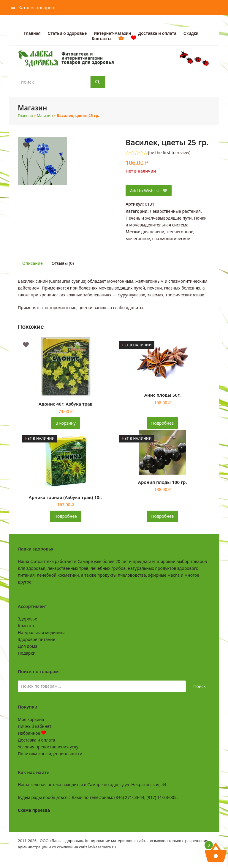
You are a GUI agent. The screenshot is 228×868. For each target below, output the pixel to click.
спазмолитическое (171, 238)
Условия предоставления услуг (49, 747)
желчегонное (180, 232)
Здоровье (27, 619)
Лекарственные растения (175, 211)
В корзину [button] (66, 423)
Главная (25, 115)
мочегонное (138, 238)
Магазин (45, 115)
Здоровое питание (37, 639)
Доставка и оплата (36, 740)
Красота (26, 626)
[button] (33, 7)
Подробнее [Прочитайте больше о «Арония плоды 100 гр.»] (162, 516)
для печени (153, 232)
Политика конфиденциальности (50, 754)
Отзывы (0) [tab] (63, 263)
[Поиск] (98, 82)
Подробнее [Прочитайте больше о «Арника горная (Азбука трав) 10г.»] (66, 516)
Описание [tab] (33, 263)
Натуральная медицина (42, 632)
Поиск (199, 686)
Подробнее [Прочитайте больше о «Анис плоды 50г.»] (162, 423)
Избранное (32, 733)
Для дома (28, 646)
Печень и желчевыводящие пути (159, 218)
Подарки (27, 653)
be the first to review (169, 153)
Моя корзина (31, 719)
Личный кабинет (35, 726)
